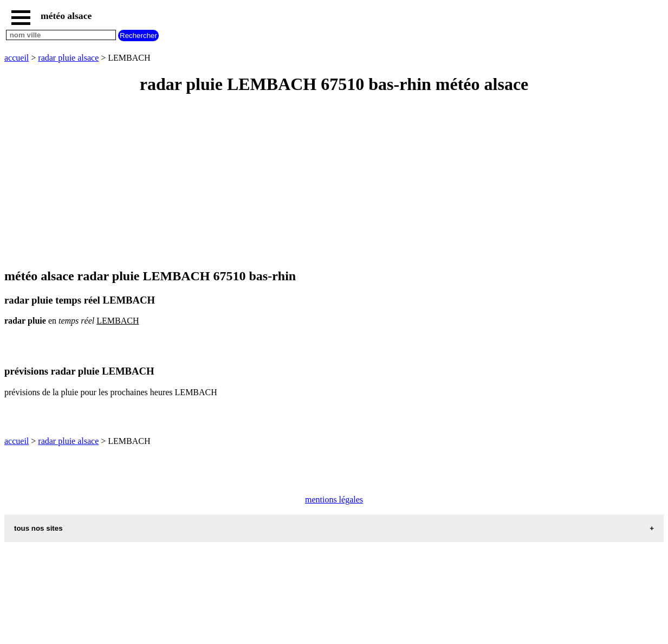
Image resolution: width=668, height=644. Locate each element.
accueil (17, 58)
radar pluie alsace (68, 58)
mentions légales (334, 500)
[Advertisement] (329, 182)
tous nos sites (38, 528)
